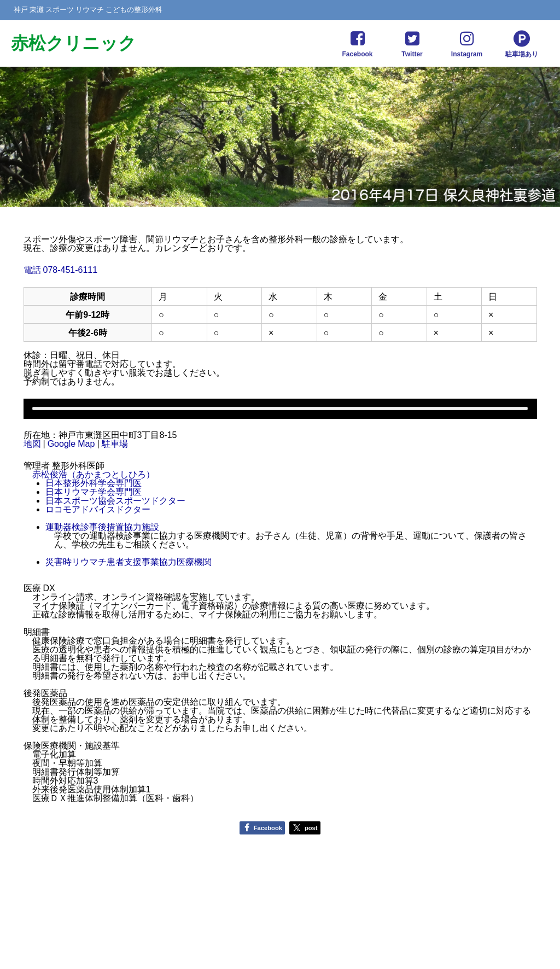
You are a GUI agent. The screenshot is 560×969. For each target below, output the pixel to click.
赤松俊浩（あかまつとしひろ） (94, 474)
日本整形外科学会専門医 (94, 483)
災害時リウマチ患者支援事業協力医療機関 (129, 562)
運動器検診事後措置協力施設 (102, 527)
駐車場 (115, 443)
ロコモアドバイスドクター (98, 509)
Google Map (71, 443)
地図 (32, 443)
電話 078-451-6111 (61, 270)
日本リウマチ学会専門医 (94, 492)
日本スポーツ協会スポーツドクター (115, 500)
